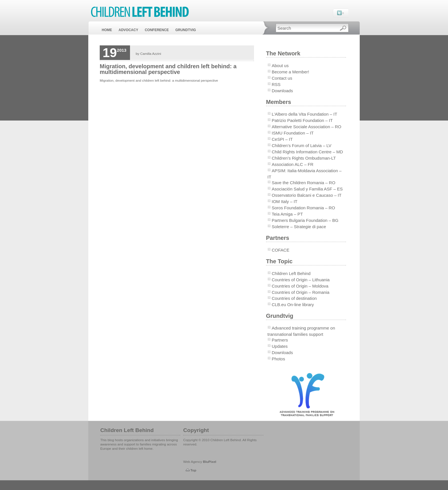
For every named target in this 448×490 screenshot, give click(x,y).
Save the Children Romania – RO (304, 183)
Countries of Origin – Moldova (300, 286)
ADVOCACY (128, 30)
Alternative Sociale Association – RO (306, 127)
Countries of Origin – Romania (301, 292)
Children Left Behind (291, 273)
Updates (280, 346)
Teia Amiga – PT (287, 214)
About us (280, 66)
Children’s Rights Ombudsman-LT (304, 158)
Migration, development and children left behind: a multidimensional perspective (168, 69)
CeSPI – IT (282, 139)
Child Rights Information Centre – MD (307, 152)
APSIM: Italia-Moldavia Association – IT (304, 174)
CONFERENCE (157, 30)
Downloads (282, 91)
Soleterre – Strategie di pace (299, 227)
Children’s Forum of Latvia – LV (302, 145)
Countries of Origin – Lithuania (301, 280)
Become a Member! (290, 72)
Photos (278, 359)
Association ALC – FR (293, 164)
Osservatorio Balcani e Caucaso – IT (307, 195)
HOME (107, 30)
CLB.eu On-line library (293, 305)
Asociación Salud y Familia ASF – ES (307, 189)
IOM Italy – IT (285, 201)
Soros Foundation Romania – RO (303, 208)
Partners (280, 340)
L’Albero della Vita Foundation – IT (304, 114)
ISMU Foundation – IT (293, 133)
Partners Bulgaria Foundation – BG (305, 220)
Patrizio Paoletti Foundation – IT (302, 120)
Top (193, 470)
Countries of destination (294, 298)
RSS (276, 84)
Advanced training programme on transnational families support (301, 331)
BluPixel (209, 462)
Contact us (282, 78)
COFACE (281, 250)
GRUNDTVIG (186, 30)
